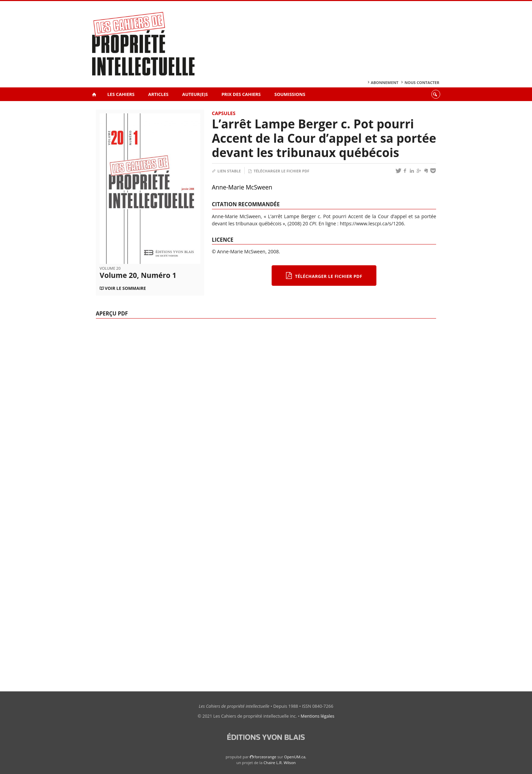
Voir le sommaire (125, 288)
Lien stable (226, 171)
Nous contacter (422, 82)
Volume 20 (110, 268)
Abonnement (385, 82)
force (265, 757)
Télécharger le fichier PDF (279, 171)
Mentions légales (318, 716)
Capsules (224, 113)
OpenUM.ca (295, 757)
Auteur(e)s (195, 94)
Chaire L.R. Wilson (279, 763)
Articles (158, 94)
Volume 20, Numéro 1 (138, 275)
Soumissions (290, 94)
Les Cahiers (121, 94)
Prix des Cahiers (241, 94)
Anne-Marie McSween (242, 187)
